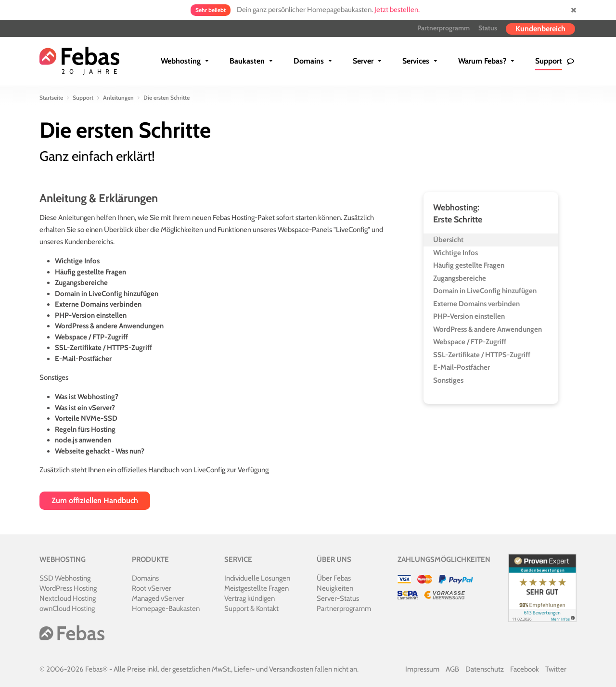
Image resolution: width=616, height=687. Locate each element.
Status (488, 28)
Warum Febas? (482, 61)
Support (549, 61)
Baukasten (247, 61)
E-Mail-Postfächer (83, 359)
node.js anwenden (83, 440)
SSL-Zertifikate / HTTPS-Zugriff (103, 348)
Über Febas (334, 578)
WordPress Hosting (68, 588)
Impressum (422, 669)
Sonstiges (448, 380)
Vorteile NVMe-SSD (86, 418)
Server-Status (338, 598)
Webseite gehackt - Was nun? (100, 451)
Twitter (556, 669)
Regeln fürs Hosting (85, 429)
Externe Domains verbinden (98, 304)
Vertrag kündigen (250, 598)
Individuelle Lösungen (257, 578)
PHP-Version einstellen (91, 315)
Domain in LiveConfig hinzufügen (107, 294)
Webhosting (181, 61)
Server (363, 61)
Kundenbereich (540, 29)
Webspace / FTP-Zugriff (91, 337)
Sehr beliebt (211, 10)
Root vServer (152, 588)
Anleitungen (118, 97)
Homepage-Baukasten (166, 609)
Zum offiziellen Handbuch (95, 500)
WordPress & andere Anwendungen (109, 326)
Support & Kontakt (251, 609)
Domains (309, 61)
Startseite (51, 97)
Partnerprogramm (443, 28)
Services (416, 61)
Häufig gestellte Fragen (90, 272)
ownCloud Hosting (67, 609)
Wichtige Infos (77, 261)
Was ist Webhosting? (87, 397)
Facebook (525, 669)
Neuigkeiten (335, 588)
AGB (452, 669)
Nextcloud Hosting (68, 598)
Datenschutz (485, 669)
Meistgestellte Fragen (257, 588)
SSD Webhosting (65, 578)
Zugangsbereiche (81, 283)
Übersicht (448, 240)
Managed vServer (158, 598)
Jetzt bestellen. (397, 10)
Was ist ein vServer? (85, 408)
